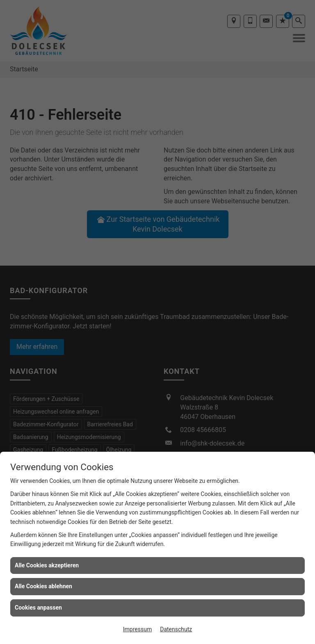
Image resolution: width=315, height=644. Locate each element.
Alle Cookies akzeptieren (47, 565)
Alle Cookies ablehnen (43, 586)
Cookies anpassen (38, 608)
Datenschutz (176, 629)
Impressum (137, 629)
